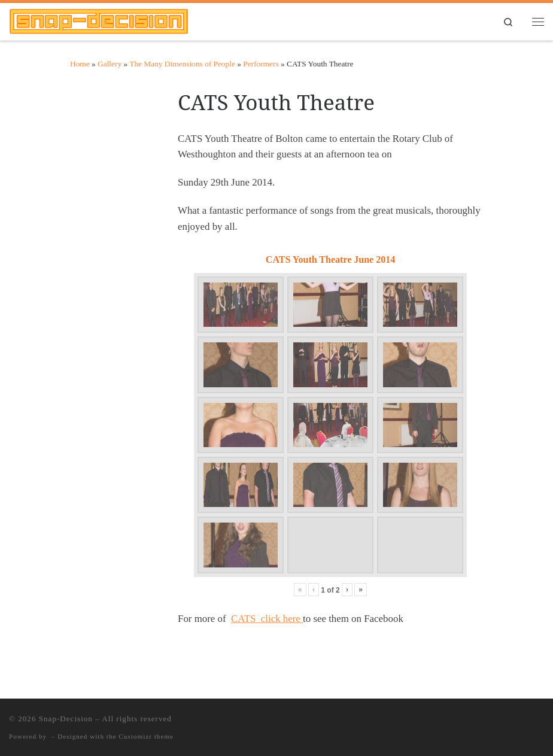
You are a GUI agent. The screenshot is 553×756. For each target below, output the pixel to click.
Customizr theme (146, 736)
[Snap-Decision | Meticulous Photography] (99, 20)
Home (80, 64)
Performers (261, 64)
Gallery (110, 64)
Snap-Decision (66, 719)
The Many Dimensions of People (182, 64)
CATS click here (267, 619)
